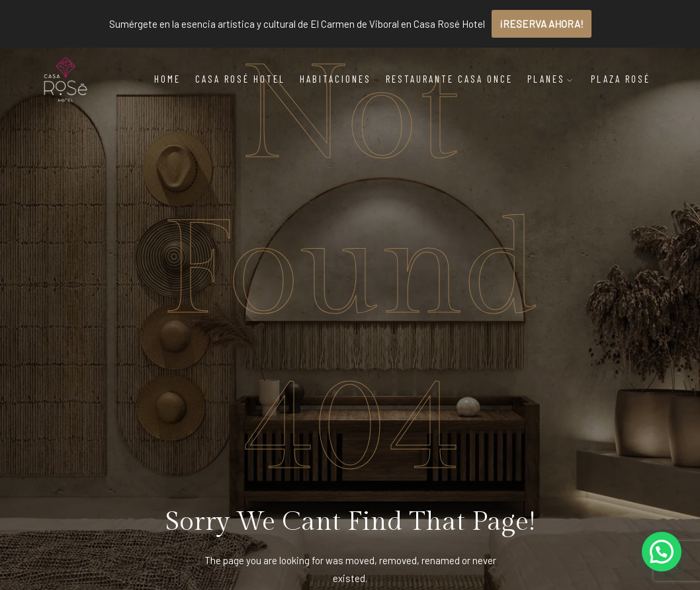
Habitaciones (335, 79)
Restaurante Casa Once (449, 79)
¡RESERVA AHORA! (542, 24)
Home (167, 79)
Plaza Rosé (621, 79)
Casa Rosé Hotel (240, 79)
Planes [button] (551, 79)
